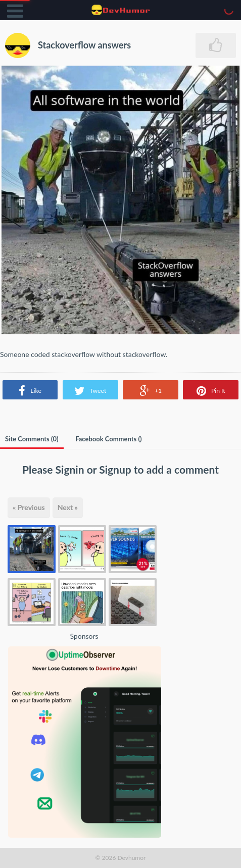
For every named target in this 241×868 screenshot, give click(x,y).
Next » (68, 507)
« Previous (29, 507)
